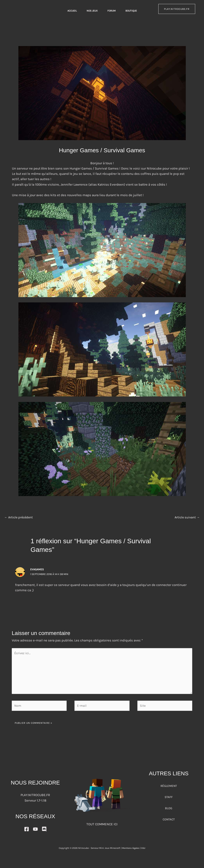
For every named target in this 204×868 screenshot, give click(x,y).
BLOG (169, 811)
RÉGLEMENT (169, 789)
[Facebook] (27, 832)
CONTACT (169, 822)
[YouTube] (35, 832)
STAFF (169, 800)
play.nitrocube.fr (177, 9)
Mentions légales (131, 851)
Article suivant (187, 518)
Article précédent (19, 518)
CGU (144, 851)
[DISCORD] (44, 832)
